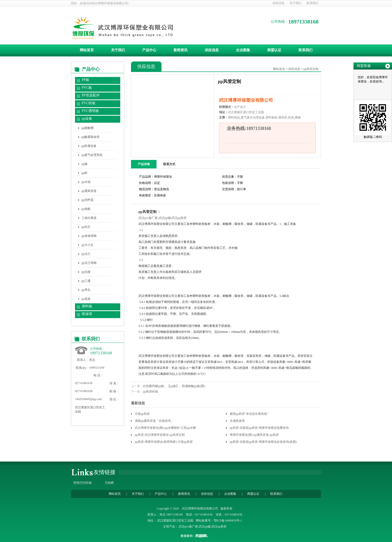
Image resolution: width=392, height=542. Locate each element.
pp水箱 (86, 182)
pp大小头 (87, 245)
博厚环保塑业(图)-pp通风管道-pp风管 (254, 435)
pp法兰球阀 (89, 263)
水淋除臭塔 (237, 421)
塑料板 (87, 306)
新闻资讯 (180, 50)
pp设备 (87, 119)
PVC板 (87, 88)
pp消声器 (87, 200)
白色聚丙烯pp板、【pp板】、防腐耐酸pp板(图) (174, 386)
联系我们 (312, 3)
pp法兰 (86, 254)
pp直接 (86, 299)
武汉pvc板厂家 (148, 218)
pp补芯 (86, 227)
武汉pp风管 (179, 218)
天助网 (109, 483)
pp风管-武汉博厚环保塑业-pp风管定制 (160, 435)
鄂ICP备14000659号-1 (228, 521)
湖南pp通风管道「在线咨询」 (154, 421)
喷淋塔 (87, 314)
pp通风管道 (89, 191)
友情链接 (104, 472)
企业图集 (243, 50)
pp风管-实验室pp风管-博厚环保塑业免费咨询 (259, 428)
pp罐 (84, 164)
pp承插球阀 (89, 236)
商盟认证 (274, 50)
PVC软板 (89, 103)
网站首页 (87, 50)
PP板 (85, 80)
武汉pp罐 (165, 218)
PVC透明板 (90, 111)
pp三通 (86, 281)
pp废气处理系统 (92, 155)
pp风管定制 (311, 69)
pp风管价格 (150, 392)
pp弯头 (86, 290)
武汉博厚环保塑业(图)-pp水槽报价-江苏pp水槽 (165, 428)
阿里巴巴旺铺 (82, 483)
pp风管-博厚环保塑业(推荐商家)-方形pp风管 (164, 442)
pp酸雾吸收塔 (90, 137)
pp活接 (86, 272)
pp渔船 (86, 209)
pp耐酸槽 (87, 128)
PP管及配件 (91, 95)
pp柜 (84, 173)
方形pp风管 (142, 414)
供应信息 (278, 3)
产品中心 (149, 50)
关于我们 (295, 3)
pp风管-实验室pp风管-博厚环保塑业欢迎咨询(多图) (263, 442)
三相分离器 (89, 218)
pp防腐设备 (89, 146)
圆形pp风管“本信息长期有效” (249, 414)
